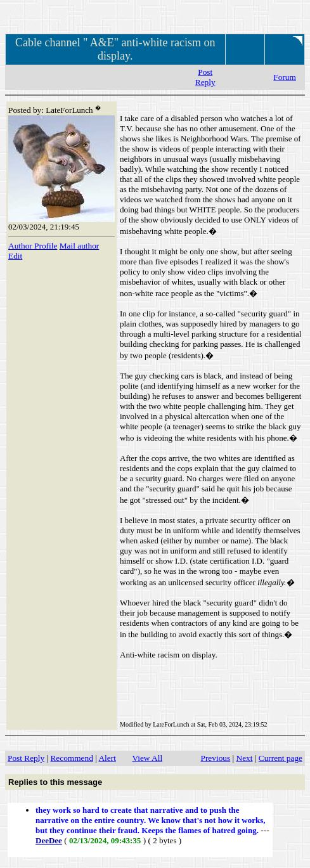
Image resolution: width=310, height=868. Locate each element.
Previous (216, 758)
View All (147, 758)
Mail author (80, 246)
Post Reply (205, 77)
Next (245, 758)
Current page (281, 758)
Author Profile (33, 246)
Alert (107, 758)
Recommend (71, 758)
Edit (15, 256)
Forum (285, 77)
